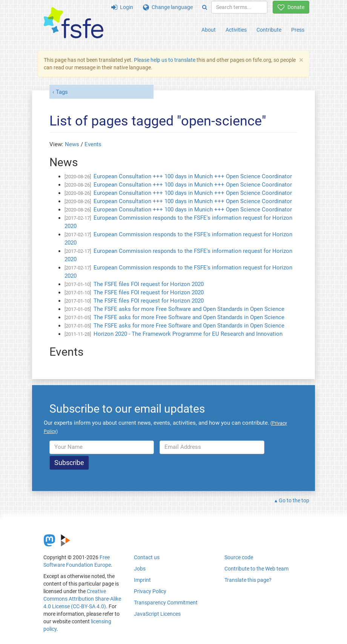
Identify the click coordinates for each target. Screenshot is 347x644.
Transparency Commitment (166, 603)
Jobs (140, 569)
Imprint (142, 580)
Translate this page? (248, 580)
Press (298, 30)
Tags (62, 92)
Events (93, 144)
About (209, 30)
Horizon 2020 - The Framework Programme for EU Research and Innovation (188, 334)
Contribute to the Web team (256, 569)
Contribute (269, 30)
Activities (236, 30)
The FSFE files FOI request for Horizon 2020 (149, 284)
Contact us (147, 557)
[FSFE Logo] (74, 23)
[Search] (205, 7)
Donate (291, 7)
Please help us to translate (165, 60)
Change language (168, 7)
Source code (239, 557)
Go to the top (294, 500)
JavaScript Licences (157, 614)
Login (122, 7)
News (72, 144)
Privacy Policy (150, 591)
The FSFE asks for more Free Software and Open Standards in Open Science (189, 309)
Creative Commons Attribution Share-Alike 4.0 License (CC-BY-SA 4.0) (82, 599)
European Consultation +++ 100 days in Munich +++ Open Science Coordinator (193, 176)
